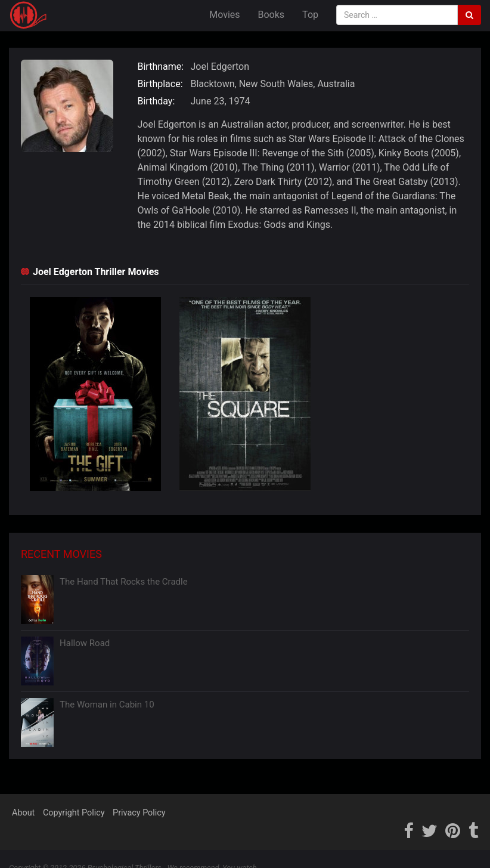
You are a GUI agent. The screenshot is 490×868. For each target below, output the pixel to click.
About (23, 813)
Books (272, 15)
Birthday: (156, 101)
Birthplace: (160, 84)
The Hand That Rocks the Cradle (124, 582)
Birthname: (161, 67)
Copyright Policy (74, 813)
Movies (224, 15)
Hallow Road (85, 643)
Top (310, 15)
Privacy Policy (139, 813)
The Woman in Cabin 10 (107, 705)
